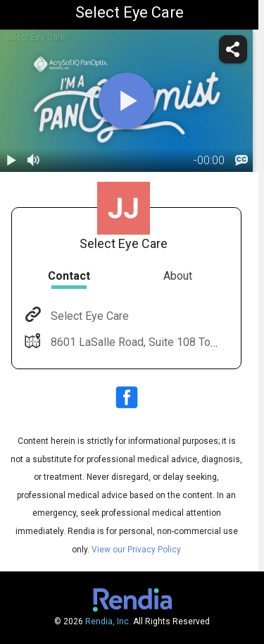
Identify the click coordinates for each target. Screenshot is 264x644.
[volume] (34, 161)
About (178, 276)
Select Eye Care (88, 316)
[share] (233, 49)
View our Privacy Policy (136, 550)
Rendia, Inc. (108, 621)
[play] (127, 101)
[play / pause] (11, 161)
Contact (69, 276)
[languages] (241, 161)
